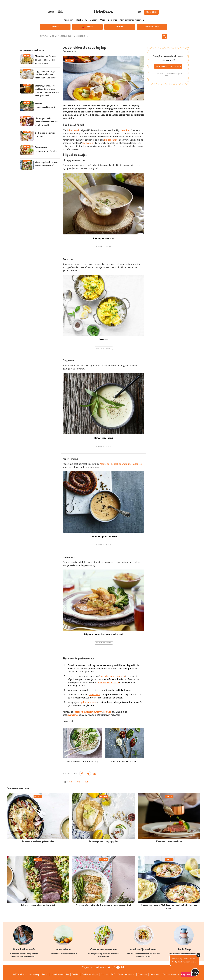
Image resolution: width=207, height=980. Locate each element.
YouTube (107, 712)
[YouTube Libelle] (118, 967)
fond (78, 782)
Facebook (78, 712)
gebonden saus (88, 702)
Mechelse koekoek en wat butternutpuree (121, 464)
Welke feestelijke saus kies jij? (125, 761)
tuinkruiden (95, 695)
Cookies (75, 974)
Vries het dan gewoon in (113, 676)
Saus (86, 782)
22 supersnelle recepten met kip (82, 761)
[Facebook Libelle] (109, 967)
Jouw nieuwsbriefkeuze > (168, 66)
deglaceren (87, 143)
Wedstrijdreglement (127, 974)
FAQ (114, 974)
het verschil (75, 130)
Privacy (44, 974)
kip (71, 782)
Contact (105, 974)
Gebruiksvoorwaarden (59, 974)
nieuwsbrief (73, 715)
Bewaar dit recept (104, 247)
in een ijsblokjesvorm (108, 682)
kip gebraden (111, 140)
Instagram (88, 712)
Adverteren (157, 974)
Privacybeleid (168, 75)
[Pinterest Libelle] (123, 967)
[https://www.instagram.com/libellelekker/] (114, 967)
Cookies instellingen (90, 974)
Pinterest (98, 712)
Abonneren (144, 974)
